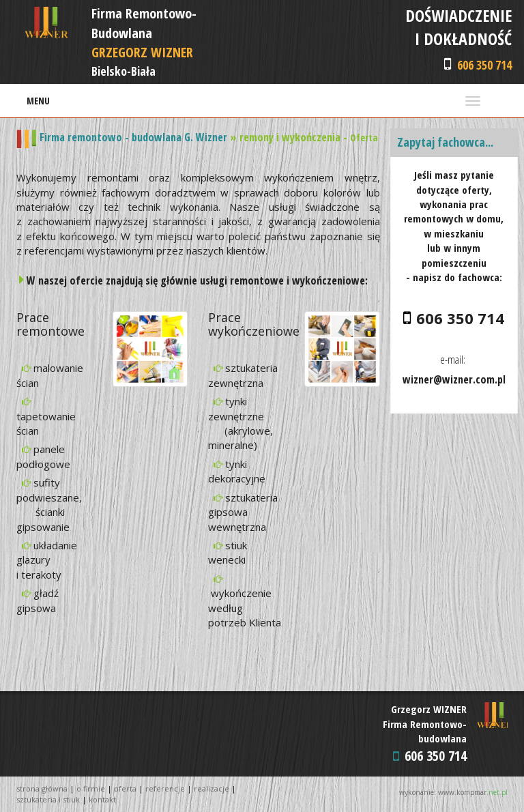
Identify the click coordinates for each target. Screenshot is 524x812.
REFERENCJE (165, 788)
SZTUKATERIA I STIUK (48, 799)
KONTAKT (102, 799)
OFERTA (125, 788)
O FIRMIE (91, 788)
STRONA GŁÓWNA (42, 788)
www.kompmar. (473, 792)
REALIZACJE (212, 788)
